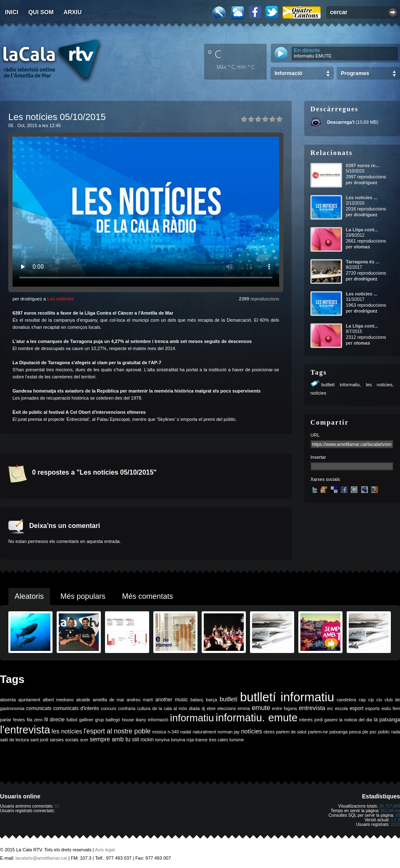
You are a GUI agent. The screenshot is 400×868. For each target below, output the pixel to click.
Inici (12, 12)
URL (315, 435)
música (159, 732)
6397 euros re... (362, 165)
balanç (197, 700)
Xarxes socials (325, 479)
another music (172, 700)
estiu (386, 708)
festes (19, 720)
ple (365, 732)
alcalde (83, 700)
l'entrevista (25, 730)
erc (330, 708)
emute (261, 708)
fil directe (54, 720)
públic (384, 732)
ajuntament (29, 700)
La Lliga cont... (362, 230)
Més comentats (147, 596)
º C (215, 54)
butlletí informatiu (340, 385)
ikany (141, 720)
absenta (8, 700)
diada (194, 708)
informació (158, 720)
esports (372, 708)
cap (362, 700)
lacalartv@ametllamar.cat (41, 858)
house (128, 720)
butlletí (229, 699)
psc (373, 732)
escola (341, 708)
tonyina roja (182, 740)
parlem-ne (318, 732)
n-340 (173, 732)
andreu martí (140, 700)
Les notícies (60, 299)
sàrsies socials (64, 740)
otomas (362, 247)
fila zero (35, 720)
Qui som (41, 12)
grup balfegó (107, 720)
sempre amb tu (110, 739)
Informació (288, 73)
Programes (355, 73)
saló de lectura (14, 740)
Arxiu (73, 12)
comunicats (39, 708)
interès (306, 720)
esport (356, 708)
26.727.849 (390, 806)
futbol (72, 720)
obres (269, 732)
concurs (109, 708)
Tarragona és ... (363, 262)
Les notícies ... (362, 198)
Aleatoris (29, 596)
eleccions (227, 708)
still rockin (143, 740)
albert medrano (58, 700)
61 (57, 806)
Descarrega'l (341, 122)
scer (84, 740)
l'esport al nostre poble (117, 731)
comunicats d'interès (76, 708)
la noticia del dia (356, 720)
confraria (126, 708)
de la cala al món (170, 708)
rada (396, 732)
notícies (318, 393)
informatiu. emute (257, 718)
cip (371, 700)
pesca (355, 732)
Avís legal (105, 850)
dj (203, 708)
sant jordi (39, 740)
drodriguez (366, 183)
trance (202, 740)
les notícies (379, 385)
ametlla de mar (108, 700)
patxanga (338, 732)
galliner (86, 720)
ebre (211, 708)
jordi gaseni (326, 720)
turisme (237, 740)
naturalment (204, 732)
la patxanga (387, 720)
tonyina (162, 740)
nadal (186, 732)
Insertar (318, 457)
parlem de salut (291, 732)
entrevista (312, 708)
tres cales (219, 740)
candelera (346, 700)
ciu (379, 700)
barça (211, 700)
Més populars (83, 596)
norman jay (229, 732)
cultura (144, 708)
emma (244, 708)
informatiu (192, 718)
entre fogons (285, 708)
